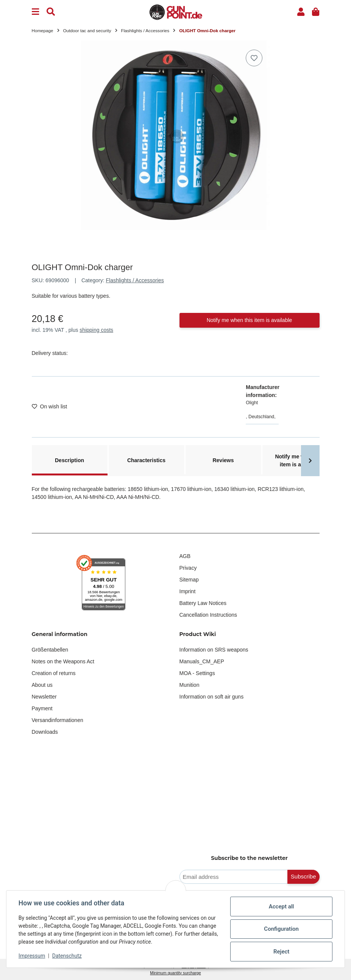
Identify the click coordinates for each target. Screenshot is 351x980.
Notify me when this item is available (250, 320)
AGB (185, 556)
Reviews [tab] (223, 460)
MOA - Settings (197, 673)
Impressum (32, 956)
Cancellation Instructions (208, 615)
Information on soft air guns (212, 697)
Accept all (282, 907)
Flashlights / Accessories (135, 280)
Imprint (188, 591)
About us (42, 685)
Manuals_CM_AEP (202, 661)
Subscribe (303, 876)
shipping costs (96, 330)
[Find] (51, 12)
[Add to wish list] (254, 58)
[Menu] (35, 12)
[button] (301, 12)
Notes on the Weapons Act (63, 661)
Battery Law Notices (203, 603)
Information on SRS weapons (214, 650)
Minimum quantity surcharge (175, 973)
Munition (190, 685)
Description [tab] (69, 460)
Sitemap (189, 580)
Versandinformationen (58, 720)
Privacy (188, 568)
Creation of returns (54, 673)
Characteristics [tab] (146, 460)
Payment (42, 708)
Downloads (45, 732)
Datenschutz (67, 956)
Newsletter (44, 697)
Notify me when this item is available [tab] (300, 460)
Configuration (281, 929)
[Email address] (234, 877)
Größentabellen (50, 650)
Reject (281, 952)
